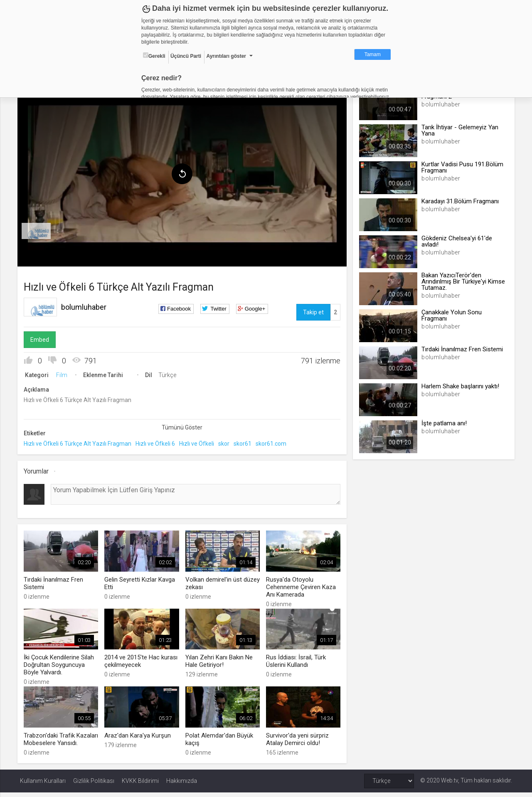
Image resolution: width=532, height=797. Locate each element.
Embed (42, 338)
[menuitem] (39, 229)
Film (64, 373)
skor (226, 442)
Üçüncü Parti (186, 56)
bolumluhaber (86, 305)
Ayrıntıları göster (226, 56)
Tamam (373, 54)
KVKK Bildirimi (140, 785)
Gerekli (154, 56)
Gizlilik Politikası (94, 785)
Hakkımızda (182, 785)
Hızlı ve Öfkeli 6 (158, 442)
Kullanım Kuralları (43, 785)
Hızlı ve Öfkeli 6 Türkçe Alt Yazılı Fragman (80, 442)
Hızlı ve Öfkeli (199, 442)
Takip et (313, 311)
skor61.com (273, 442)
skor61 (245, 442)
